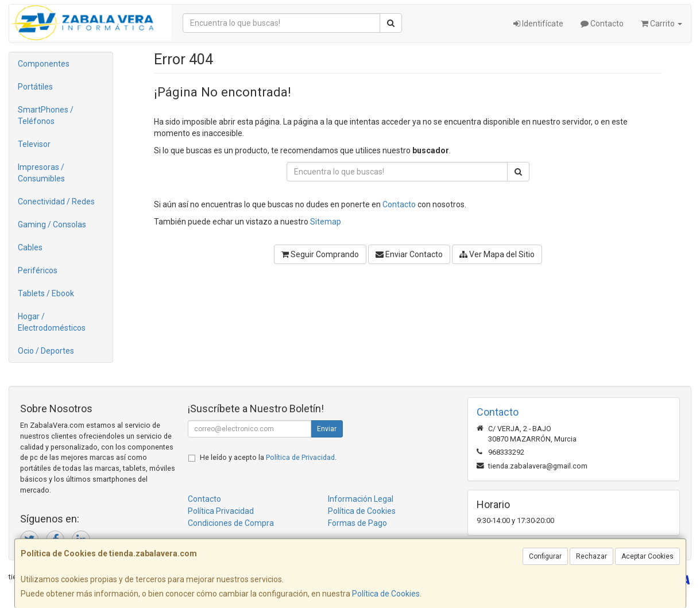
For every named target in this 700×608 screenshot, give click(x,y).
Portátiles (35, 87)
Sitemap (326, 222)
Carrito (662, 24)
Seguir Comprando (320, 254)
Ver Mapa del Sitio (497, 254)
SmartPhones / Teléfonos (46, 115)
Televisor (34, 144)
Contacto (602, 24)
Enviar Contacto (409, 254)
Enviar (327, 429)
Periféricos (38, 270)
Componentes (44, 64)
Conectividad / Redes (56, 202)
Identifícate (538, 24)
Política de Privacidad (300, 457)
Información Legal (361, 499)
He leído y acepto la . (268, 457)
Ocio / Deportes (46, 351)
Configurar (545, 556)
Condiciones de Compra (231, 523)
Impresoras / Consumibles (41, 173)
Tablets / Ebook (46, 293)
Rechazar (591, 556)
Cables (30, 247)
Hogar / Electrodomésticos (52, 322)
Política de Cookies (386, 594)
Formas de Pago (357, 523)
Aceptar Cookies (647, 556)
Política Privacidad (221, 511)
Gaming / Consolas (52, 224)
